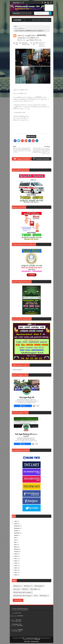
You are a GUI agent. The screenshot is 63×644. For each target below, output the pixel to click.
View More (18, 600)
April (15, 545)
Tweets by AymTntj (17, 370)
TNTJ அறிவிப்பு (34, 589)
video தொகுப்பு (43, 596)
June (15, 540)
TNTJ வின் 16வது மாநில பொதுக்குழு (22, 596)
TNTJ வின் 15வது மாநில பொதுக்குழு (22, 592)
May (15, 542)
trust (35, 596)
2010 (16, 575)
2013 (16, 568)
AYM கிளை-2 (42, 43)
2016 (16, 561)
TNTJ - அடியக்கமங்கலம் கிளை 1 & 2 (31, 638)
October (16, 531)
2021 (16, 521)
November (17, 528)
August (16, 535)
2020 (16, 524)
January (16, 552)
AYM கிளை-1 (16, 586)
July (15, 538)
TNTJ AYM (37, 639)
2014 (16, 566)
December (17, 526)
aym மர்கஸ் (16, 589)
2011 (16, 573)
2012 (16, 570)
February (17, 549)
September (17, 533)
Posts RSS (27, 641)
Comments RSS (35, 641)
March (16, 547)
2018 (16, 556)
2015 (16, 563)
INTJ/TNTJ (25, 589)
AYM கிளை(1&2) (38, 586)
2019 (16, 554)
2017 (16, 559)
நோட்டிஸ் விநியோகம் (20, 29)
